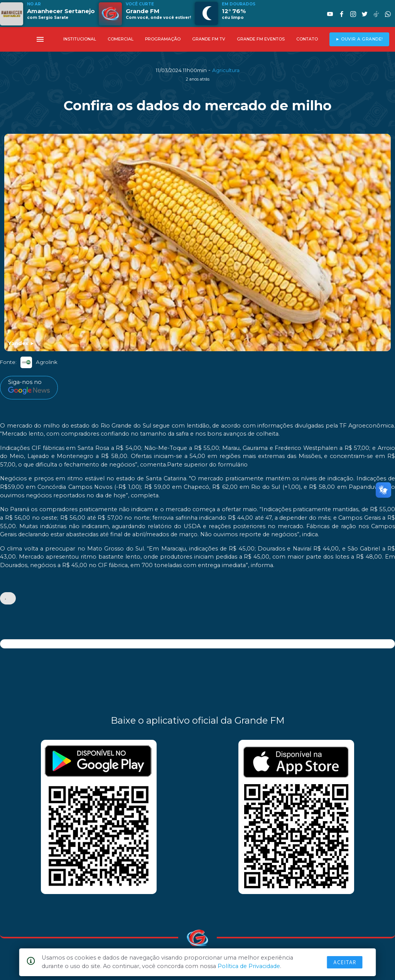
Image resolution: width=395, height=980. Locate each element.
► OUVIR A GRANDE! (359, 39)
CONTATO (307, 39)
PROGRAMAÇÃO (163, 39)
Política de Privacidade (249, 966)
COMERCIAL (121, 39)
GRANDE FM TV (209, 39)
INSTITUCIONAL (80, 39)
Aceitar (345, 962)
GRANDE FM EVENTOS (261, 39)
